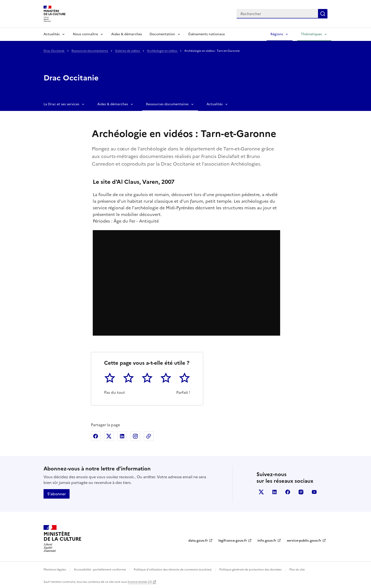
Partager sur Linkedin (122, 436)
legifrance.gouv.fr (233, 541)
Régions (277, 34)
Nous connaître (85, 34)
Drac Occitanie (54, 51)
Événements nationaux (207, 34)
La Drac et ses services (61, 104)
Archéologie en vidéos (162, 51)
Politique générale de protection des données (250, 570)
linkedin (274, 492)
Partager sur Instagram (135, 436)
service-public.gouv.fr (304, 541)
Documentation (162, 34)
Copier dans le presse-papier (149, 436)
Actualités (52, 34)
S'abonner (57, 494)
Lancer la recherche (323, 14)
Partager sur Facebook (96, 436)
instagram (301, 492)
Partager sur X (109, 436)
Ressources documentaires (90, 51)
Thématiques (311, 34)
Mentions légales (55, 570)
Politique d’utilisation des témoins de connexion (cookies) (173, 570)
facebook (288, 492)
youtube (314, 492)
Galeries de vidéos (128, 51)
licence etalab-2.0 (140, 582)
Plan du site (297, 570)
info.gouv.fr (267, 541)
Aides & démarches (127, 34)
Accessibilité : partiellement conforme (100, 570)
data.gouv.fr (198, 541)
